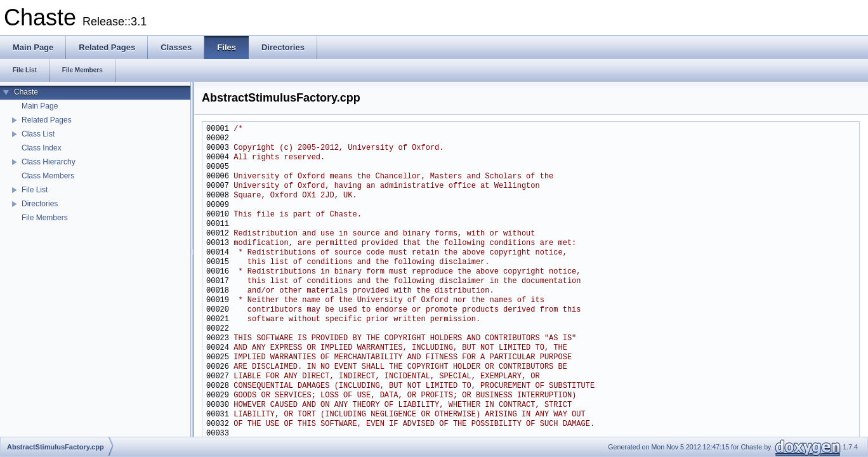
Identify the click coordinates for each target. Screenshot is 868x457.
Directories (40, 204)
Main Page (40, 106)
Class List (38, 134)
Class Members (48, 176)
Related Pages (47, 120)
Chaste (26, 92)
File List (35, 190)
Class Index (42, 148)
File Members (45, 218)
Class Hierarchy (49, 162)
